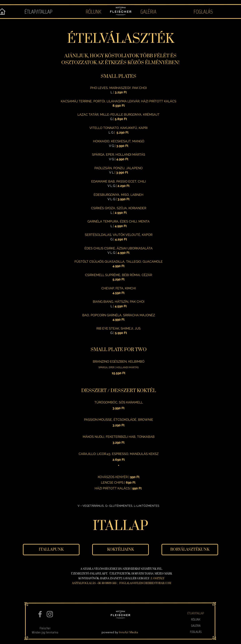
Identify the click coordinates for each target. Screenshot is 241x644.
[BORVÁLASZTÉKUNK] (190, 550)
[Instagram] (50, 614)
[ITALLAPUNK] (51, 550)
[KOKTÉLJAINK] (120, 550)
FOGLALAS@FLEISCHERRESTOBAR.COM (145, 583)
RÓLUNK (196, 619)
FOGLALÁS (196, 632)
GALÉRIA (196, 626)
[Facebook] (40, 614)
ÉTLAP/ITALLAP (196, 613)
